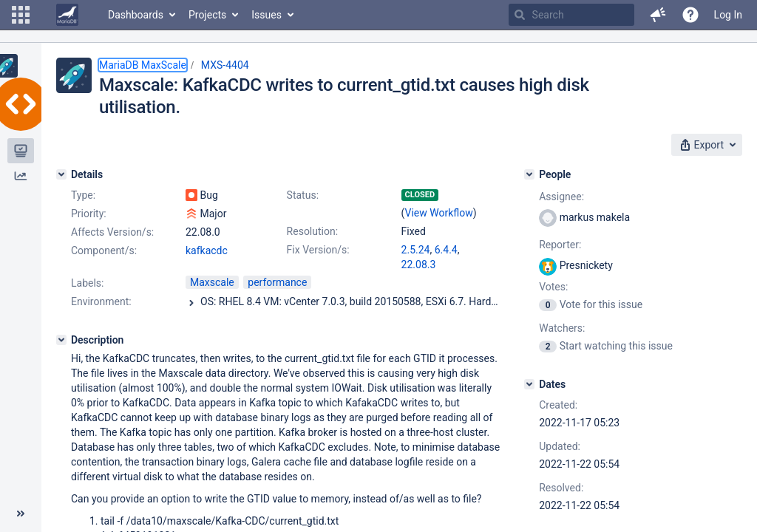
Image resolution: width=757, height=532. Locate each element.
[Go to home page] (67, 15)
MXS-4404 (225, 65)
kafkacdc (207, 250)
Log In (728, 15)
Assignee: (561, 197)
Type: (83, 195)
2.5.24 (416, 250)
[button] (21, 15)
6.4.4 (446, 250)
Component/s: (104, 250)
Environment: (101, 301)
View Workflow (439, 213)
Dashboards (136, 15)
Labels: (87, 283)
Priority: (89, 214)
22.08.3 (419, 265)
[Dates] (529, 384)
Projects (207, 15)
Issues (267, 15)
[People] (529, 174)
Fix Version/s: (318, 250)
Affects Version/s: (112, 232)
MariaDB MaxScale (143, 65)
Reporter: (560, 245)
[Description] (61, 340)
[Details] (61, 174)
